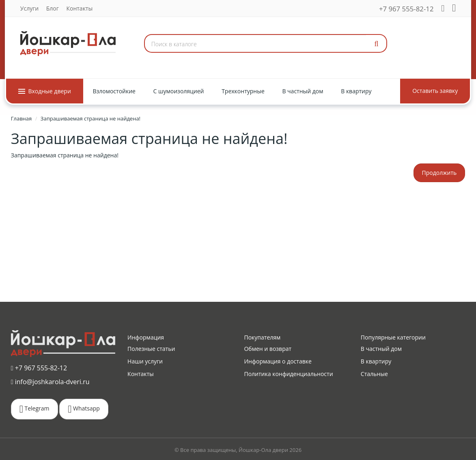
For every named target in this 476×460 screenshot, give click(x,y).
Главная (22, 118)
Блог (53, 8)
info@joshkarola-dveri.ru (50, 382)
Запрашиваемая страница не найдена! (90, 118)
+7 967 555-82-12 (406, 9)
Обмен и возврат (268, 349)
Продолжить (439, 173)
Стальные (374, 374)
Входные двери (45, 91)
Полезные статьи (151, 349)
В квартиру (376, 361)
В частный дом (381, 349)
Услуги (29, 8)
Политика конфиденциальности (288, 374)
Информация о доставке (278, 361)
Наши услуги (145, 361)
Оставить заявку (435, 91)
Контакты (79, 8)
